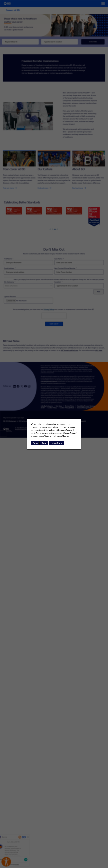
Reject (44, 443)
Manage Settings (57, 443)
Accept (35, 443)
